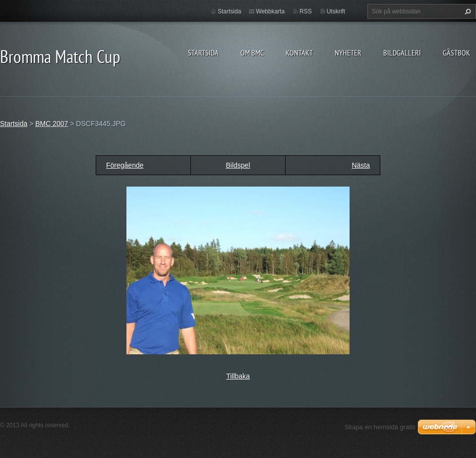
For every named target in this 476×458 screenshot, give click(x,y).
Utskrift (336, 11)
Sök (467, 11)
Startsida (203, 53)
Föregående (125, 165)
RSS (306, 11)
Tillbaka (238, 376)
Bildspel (238, 165)
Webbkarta (270, 11)
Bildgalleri (402, 53)
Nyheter (348, 53)
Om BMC (252, 53)
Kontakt (299, 53)
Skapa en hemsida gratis (380, 427)
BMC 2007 (52, 124)
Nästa (361, 165)
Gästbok (456, 53)
